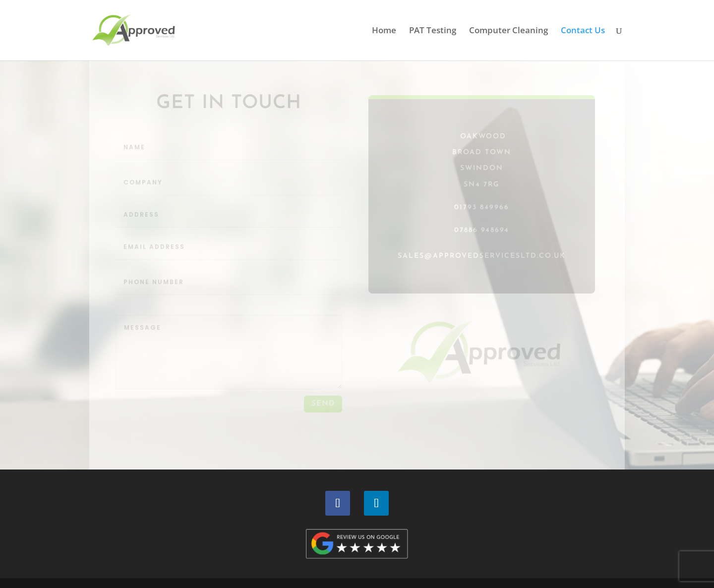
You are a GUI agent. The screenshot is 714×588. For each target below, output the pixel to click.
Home (384, 31)
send (323, 404)
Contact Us (583, 31)
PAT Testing (433, 31)
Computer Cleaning (508, 31)
